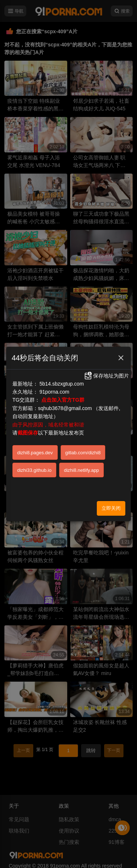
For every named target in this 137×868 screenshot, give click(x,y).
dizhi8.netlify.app (81, 470)
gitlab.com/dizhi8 (83, 453)
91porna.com (54, 392)
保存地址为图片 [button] (106, 376)
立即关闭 (111, 508)
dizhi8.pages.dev (35, 453)
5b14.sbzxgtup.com (62, 384)
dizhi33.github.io (34, 470)
